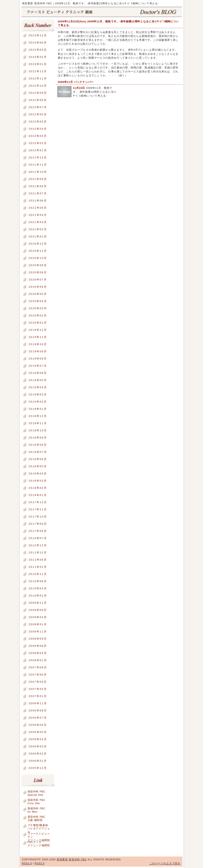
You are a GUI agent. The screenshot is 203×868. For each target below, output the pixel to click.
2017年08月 (38, 531)
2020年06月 (38, 287)
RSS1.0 (27, 863)
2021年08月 (38, 186)
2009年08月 (38, 610)
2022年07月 (38, 107)
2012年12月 (38, 545)
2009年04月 (38, 617)
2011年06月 (38, 560)
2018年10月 (38, 430)
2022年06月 (38, 114)
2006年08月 (38, 711)
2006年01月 (38, 761)
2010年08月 (38, 581)
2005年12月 (38, 768)
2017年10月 (38, 517)
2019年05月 (38, 380)
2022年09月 (38, 93)
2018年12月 (38, 416)
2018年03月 (38, 481)
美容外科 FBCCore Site (37, 801)
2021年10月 (38, 172)
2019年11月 (38, 337)
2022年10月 (38, 86)
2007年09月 (38, 667)
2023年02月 (38, 57)
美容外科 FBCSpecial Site (37, 792)
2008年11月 (38, 632)
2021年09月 (38, 179)
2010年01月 (38, 596)
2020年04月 (38, 301)
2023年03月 (38, 50)
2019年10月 (38, 344)
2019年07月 (38, 366)
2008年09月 (38, 639)
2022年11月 (38, 78)
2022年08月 (38, 100)
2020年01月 (38, 323)
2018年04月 (38, 474)
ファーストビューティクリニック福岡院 (39, 834)
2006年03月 (38, 746)
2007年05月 (38, 682)
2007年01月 (38, 696)
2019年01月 (38, 409)
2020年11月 (38, 251)
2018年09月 (38, 438)
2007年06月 (38, 675)
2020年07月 (38, 280)
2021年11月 (38, 165)
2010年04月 (38, 588)
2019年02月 (38, 402)
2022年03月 (38, 136)
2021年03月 (38, 222)
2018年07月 (38, 452)
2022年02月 (38, 143)
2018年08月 (38, 445)
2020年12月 (38, 244)
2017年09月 (38, 524)
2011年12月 (38, 553)
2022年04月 (38, 129)
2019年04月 (38, 387)
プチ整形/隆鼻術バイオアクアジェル (39, 826)
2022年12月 (38, 71)
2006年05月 (38, 732)
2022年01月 (38, 150)
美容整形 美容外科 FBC (102, 12)
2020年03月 (38, 308)
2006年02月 (38, 754)
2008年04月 (38, 653)
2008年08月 (38, 646)
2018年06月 (38, 459)
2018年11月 (38, 423)
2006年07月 (38, 718)
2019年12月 (38, 330)
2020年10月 (38, 258)
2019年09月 (38, 351)
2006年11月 (38, 703)
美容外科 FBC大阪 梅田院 (37, 818)
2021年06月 (38, 201)
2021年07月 (38, 193)
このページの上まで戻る (165, 863)
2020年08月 (38, 272)
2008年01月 (38, 660)
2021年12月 (38, 157)
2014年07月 (38, 538)
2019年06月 (38, 373)
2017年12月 (38, 502)
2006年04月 (38, 739)
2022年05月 (38, 122)
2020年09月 (38, 265)
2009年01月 (38, 624)
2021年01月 (38, 236)
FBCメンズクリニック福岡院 (39, 843)
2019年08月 (38, 359)
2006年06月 (38, 725)
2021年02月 (38, 229)
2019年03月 (38, 394)
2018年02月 (38, 488)
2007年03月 (38, 689)
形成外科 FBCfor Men (37, 809)
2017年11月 (38, 509)
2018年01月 (38, 495)
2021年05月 (38, 208)
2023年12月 (38, 35)
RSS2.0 (39, 863)
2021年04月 (38, 215)
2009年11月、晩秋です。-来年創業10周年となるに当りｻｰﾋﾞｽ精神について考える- (95, 92)
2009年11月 (38, 603)
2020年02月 (38, 315)
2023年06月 (38, 43)
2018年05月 (38, 466)
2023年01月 (38, 64)
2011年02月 (38, 567)
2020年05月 (38, 294)
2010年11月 (38, 574)
